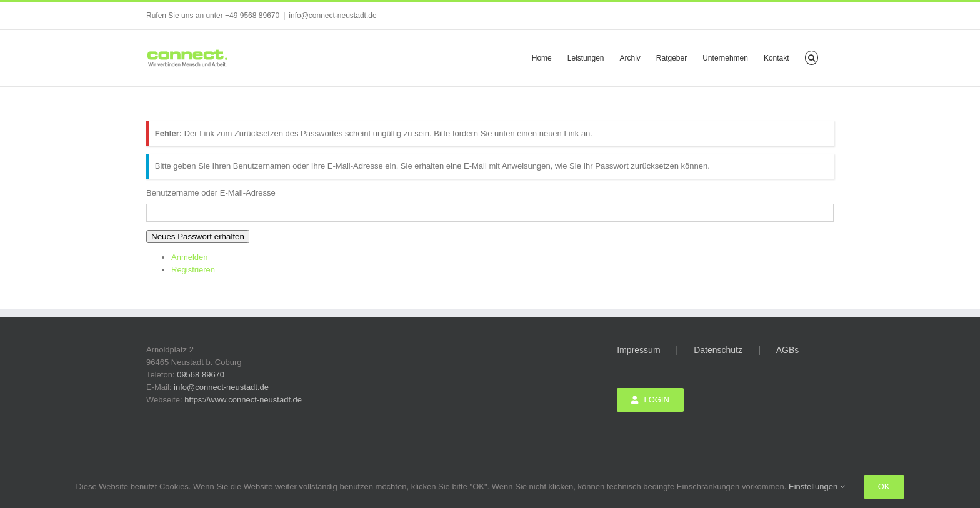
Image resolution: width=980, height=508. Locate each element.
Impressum (638, 350)
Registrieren (193, 270)
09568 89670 (201, 375)
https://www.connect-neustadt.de (243, 400)
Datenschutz (718, 350)
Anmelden (190, 257)
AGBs (788, 350)
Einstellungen (817, 486)
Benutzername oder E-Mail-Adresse (211, 193)
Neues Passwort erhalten (198, 237)
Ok (884, 486)
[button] (812, 57)
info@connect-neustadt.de (332, 16)
